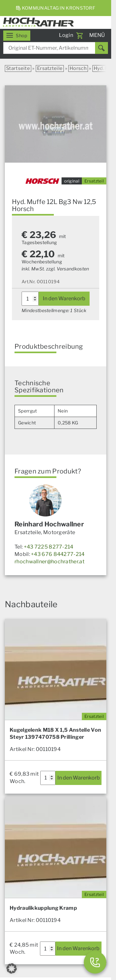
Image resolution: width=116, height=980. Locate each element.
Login (66, 35)
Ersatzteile (50, 68)
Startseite (18, 68)
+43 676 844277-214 (58, 554)
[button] (12, 968)
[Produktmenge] (30, 299)
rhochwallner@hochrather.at (49, 562)
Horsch (78, 68)
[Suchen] (101, 48)
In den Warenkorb (64, 298)
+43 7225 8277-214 (49, 547)
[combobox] (56, 48)
